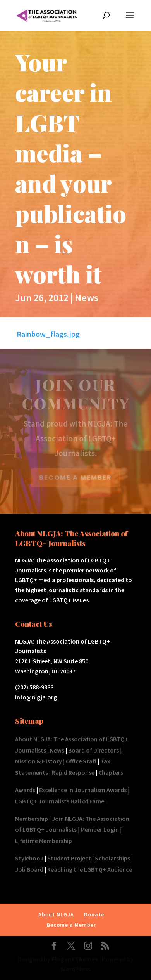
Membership (32, 819)
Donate (94, 914)
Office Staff (81, 761)
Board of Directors (94, 750)
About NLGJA (56, 914)
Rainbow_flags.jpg (48, 334)
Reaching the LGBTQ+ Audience (90, 869)
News (87, 297)
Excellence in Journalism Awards (83, 790)
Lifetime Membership (44, 841)
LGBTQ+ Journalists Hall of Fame (60, 801)
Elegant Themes (75, 959)
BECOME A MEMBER (75, 478)
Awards (25, 790)
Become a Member (71, 925)
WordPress (76, 969)
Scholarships (112, 858)
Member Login (100, 829)
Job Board (29, 869)
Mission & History (39, 761)
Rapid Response (73, 772)
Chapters (111, 772)
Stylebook (29, 858)
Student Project (69, 858)
